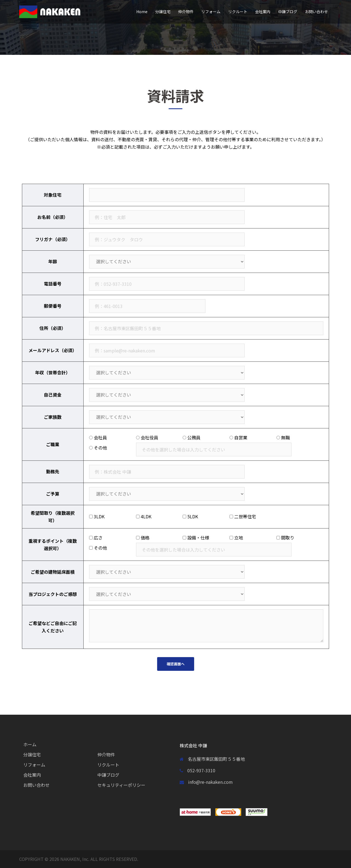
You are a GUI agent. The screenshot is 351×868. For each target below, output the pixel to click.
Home (142, 12)
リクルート (238, 12)
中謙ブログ (288, 12)
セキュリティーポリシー (121, 785)
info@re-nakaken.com (210, 782)
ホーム (30, 744)
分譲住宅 (163, 12)
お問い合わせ (316, 12)
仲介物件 (186, 12)
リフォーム (211, 12)
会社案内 (263, 12)
